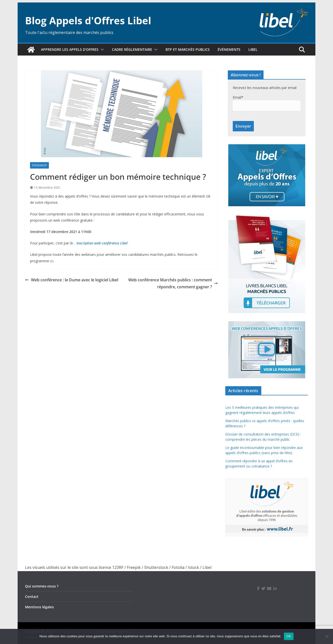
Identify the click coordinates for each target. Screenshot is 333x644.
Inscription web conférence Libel (102, 243)
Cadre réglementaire (132, 49)
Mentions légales (39, 607)
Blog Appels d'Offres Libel (88, 20)
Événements (229, 49)
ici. (52, 261)
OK (289, 636)
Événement (39, 165)
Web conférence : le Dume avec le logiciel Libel (72, 280)
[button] (101, 50)
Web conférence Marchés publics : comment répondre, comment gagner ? (173, 283)
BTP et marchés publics (188, 49)
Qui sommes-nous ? (42, 586)
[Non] (327, 636)
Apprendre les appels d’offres (70, 49)
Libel (253, 49)
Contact (32, 597)
